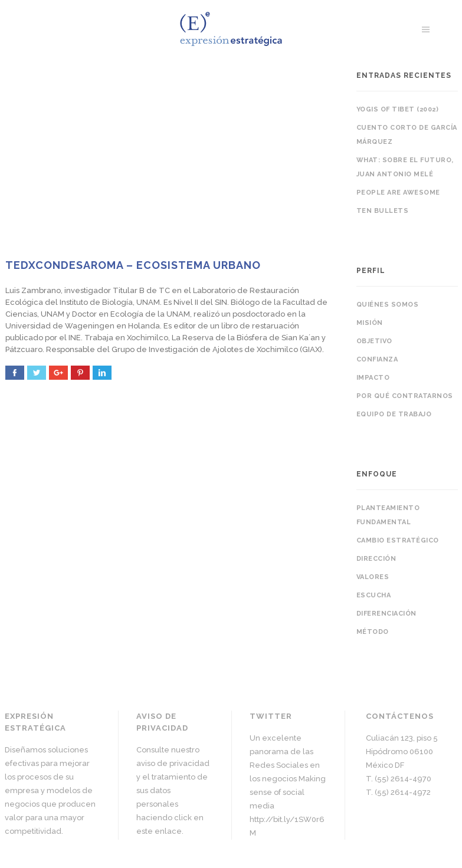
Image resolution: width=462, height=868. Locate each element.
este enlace (159, 831)
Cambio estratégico (398, 540)
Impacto (373, 378)
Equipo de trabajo (394, 414)
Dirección (376, 559)
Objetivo (374, 341)
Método (373, 632)
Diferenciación (386, 614)
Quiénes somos (388, 305)
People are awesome (398, 193)
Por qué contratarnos (405, 396)
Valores (373, 577)
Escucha (374, 595)
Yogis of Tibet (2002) (398, 109)
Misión (370, 323)
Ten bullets (383, 211)
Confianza (377, 359)
